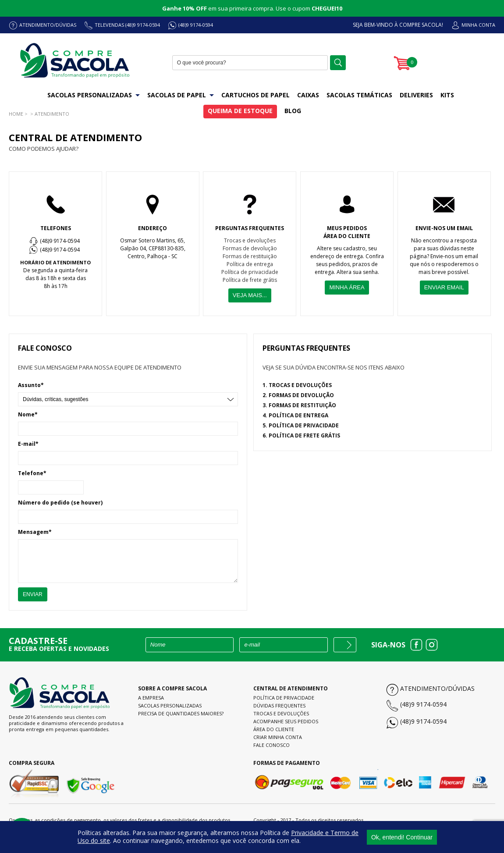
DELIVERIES (416, 95)
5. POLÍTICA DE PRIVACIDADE (301, 425)
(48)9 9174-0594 (196, 25)
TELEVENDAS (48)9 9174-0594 (127, 25)
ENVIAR (33, 594)
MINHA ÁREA (347, 287)
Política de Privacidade (284, 698)
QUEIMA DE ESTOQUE (240, 111)
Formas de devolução (250, 248)
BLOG (293, 111)
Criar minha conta (278, 737)
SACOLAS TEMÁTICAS (359, 95)
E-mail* (28, 444)
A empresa (151, 698)
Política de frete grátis (250, 280)
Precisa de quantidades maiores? (181, 713)
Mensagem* (35, 532)
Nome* (28, 414)
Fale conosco (272, 745)
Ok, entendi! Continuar (402, 837)
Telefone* (32, 473)
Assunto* (31, 385)
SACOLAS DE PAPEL (181, 95)
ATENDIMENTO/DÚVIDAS (48, 25)
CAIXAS (308, 95)
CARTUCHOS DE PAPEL (256, 95)
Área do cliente (274, 729)
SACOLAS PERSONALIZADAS (94, 95)
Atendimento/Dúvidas (437, 688)
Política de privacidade (250, 272)
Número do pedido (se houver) (60, 503)
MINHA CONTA (478, 25)
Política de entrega (250, 264)
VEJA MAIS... (250, 295)
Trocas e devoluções (250, 240)
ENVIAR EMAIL (444, 287)
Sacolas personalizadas (170, 706)
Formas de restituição (250, 256)
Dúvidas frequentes (279, 706)
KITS (447, 95)
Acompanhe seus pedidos (286, 721)
